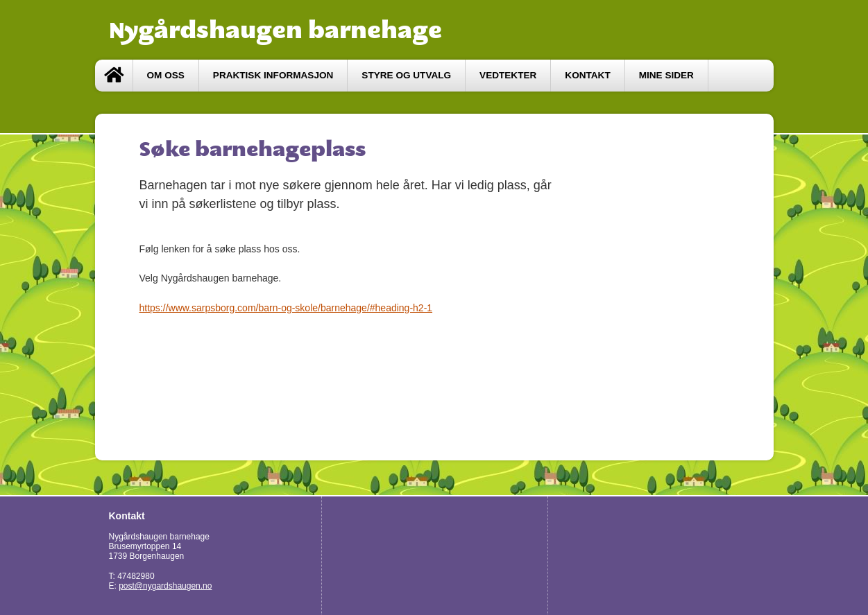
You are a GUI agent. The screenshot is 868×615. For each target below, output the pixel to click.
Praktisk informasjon (273, 75)
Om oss (166, 75)
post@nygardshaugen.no (165, 586)
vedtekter (508, 75)
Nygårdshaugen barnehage (275, 30)
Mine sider (666, 75)
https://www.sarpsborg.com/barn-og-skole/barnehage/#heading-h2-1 (286, 308)
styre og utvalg (406, 75)
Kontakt (587, 75)
